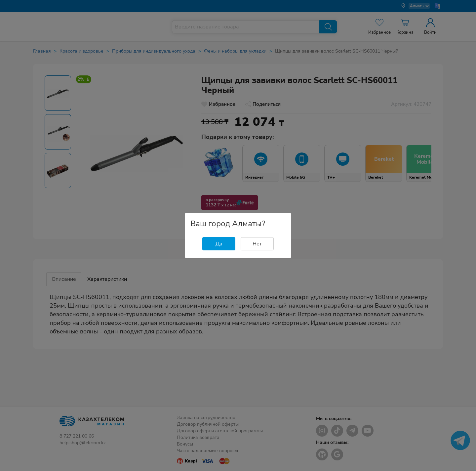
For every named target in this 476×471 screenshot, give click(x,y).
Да (219, 244)
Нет (257, 244)
